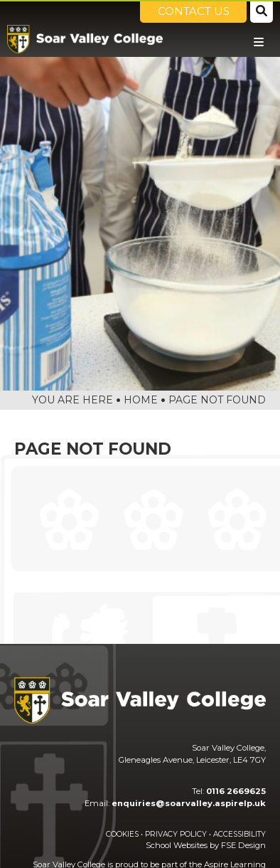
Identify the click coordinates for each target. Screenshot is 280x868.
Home (141, 400)
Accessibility (239, 834)
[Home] (85, 39)
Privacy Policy (176, 834)
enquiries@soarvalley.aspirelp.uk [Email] (189, 803)
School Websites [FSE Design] (177, 845)
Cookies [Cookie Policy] (122, 834)
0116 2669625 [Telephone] (236, 791)
